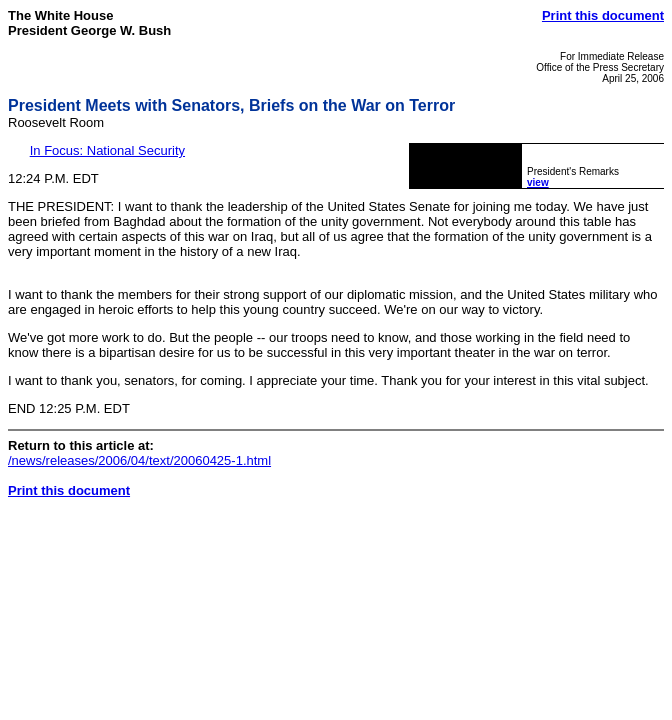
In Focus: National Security (107, 150)
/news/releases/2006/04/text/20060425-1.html (139, 460)
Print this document (603, 15)
